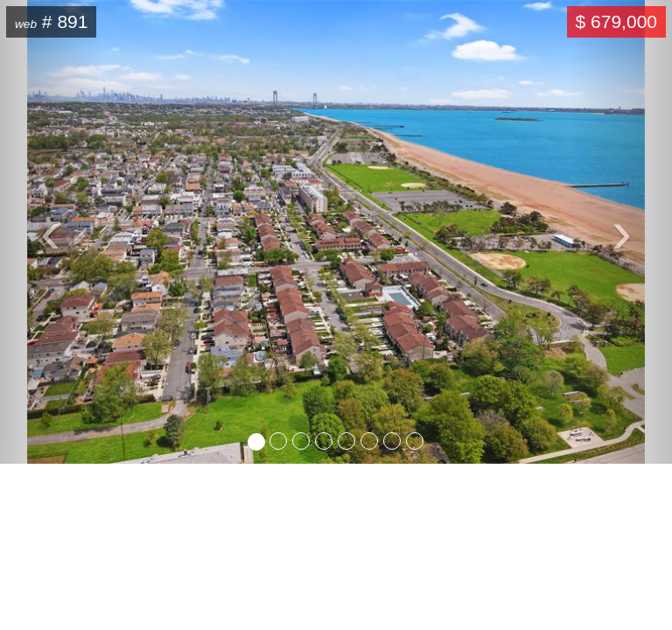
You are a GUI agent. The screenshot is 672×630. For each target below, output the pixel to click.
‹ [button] (70, 227)
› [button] (642, 227)
